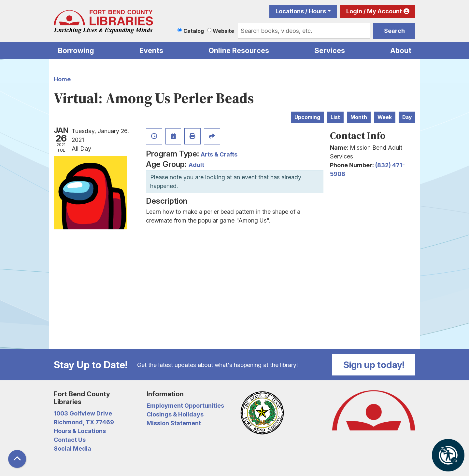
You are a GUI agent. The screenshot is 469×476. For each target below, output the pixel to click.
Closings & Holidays (175, 414)
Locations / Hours (301, 11)
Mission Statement (174, 423)
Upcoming (307, 117)
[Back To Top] (17, 459)
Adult (196, 165)
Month (359, 117)
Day (407, 117)
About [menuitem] (401, 50)
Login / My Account (374, 11)
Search (394, 31)
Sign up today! (374, 365)
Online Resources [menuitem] (239, 50)
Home (62, 79)
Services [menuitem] (330, 50)
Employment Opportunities (185, 406)
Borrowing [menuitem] (76, 50)
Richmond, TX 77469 (84, 422)
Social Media (72, 449)
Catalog (194, 31)
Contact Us (70, 440)
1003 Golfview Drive (83, 413)
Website (223, 31)
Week (385, 117)
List (335, 117)
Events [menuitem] (151, 50)
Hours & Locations (80, 431)
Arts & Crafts (219, 154)
